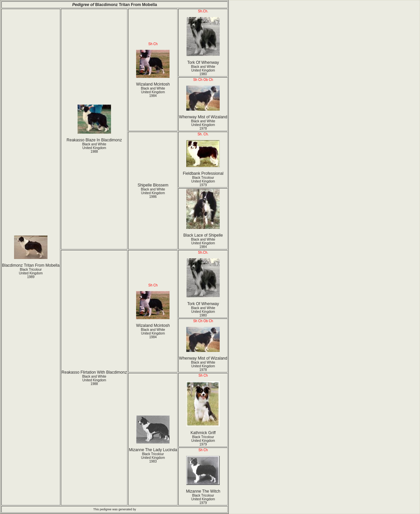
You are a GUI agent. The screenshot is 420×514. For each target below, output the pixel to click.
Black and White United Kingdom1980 (203, 70)
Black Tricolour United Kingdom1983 (153, 458)
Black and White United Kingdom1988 (94, 148)
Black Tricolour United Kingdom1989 (31, 273)
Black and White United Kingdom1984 (153, 92)
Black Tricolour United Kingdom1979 (203, 181)
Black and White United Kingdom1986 (153, 193)
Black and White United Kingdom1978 (203, 125)
